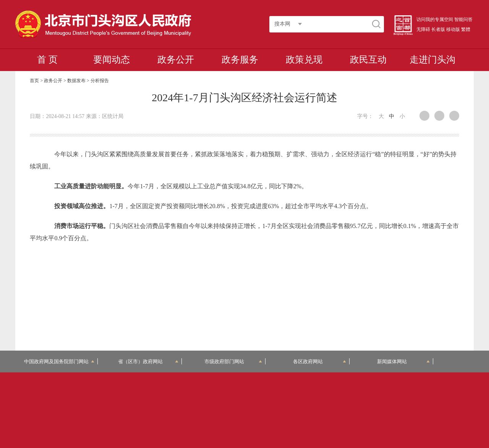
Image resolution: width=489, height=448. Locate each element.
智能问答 (463, 19)
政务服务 (240, 60)
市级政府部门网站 (233, 361)
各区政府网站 (320, 361)
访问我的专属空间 (435, 19)
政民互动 (368, 60)
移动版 (453, 29)
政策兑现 (304, 60)
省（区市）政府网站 (148, 361)
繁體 (466, 29)
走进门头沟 (432, 60)
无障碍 (423, 29)
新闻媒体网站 (404, 361)
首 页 (47, 60)
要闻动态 (112, 60)
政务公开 (176, 60)
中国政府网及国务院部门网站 (59, 361)
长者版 (438, 29)
